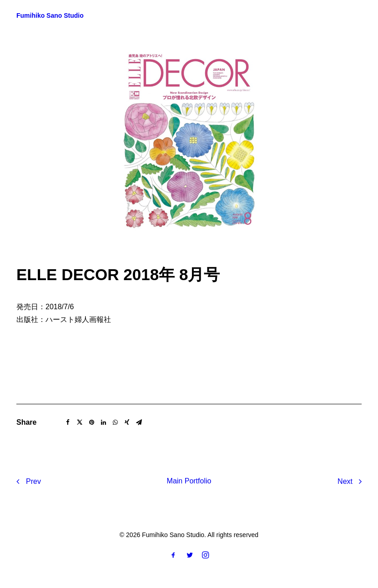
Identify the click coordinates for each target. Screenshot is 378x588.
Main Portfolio (189, 481)
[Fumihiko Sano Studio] (50, 15)
